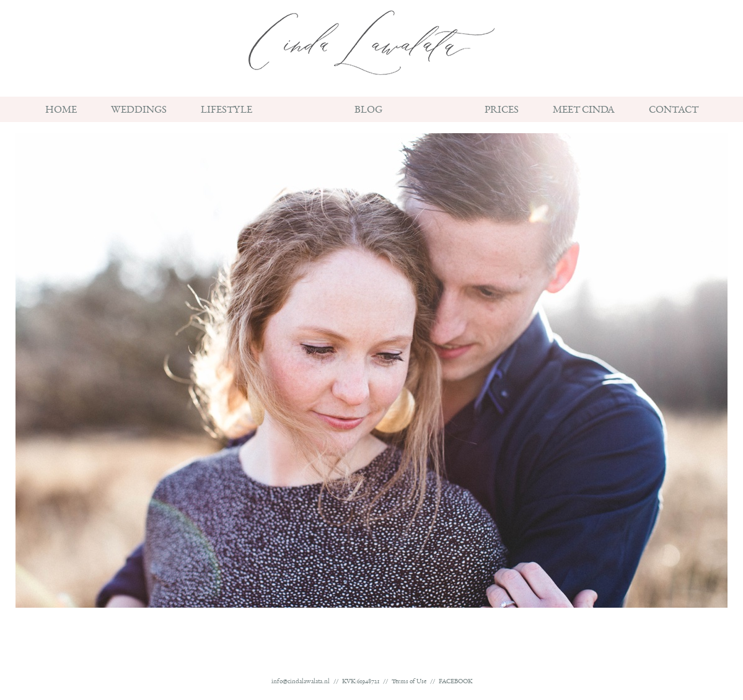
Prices (502, 112)
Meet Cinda (584, 112)
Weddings (139, 112)
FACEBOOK (455, 683)
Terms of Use (409, 683)
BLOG (368, 112)
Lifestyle (226, 112)
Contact (674, 112)
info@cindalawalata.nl (301, 683)
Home (61, 112)
